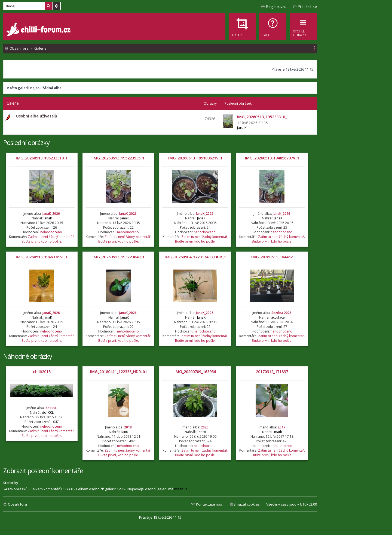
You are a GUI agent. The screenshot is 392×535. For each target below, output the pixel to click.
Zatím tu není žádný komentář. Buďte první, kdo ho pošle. (48, 239)
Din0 (124, 432)
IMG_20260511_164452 (272, 257)
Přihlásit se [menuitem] (307, 6)
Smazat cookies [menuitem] (247, 504)
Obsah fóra (17, 504)
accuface (278, 317)
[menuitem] (273, 27)
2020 (205, 427)
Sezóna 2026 (281, 313)
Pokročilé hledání (56, 6)
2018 (128, 427)
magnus (181, 489)
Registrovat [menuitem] (276, 6)
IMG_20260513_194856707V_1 (272, 158)
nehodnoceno (51, 232)
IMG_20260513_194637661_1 (42, 257)
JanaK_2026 (51, 214)
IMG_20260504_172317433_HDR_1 (195, 257)
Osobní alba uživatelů (36, 116)
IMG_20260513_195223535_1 (118, 158)
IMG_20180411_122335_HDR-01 (119, 372)
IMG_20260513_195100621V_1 (195, 158)
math (278, 432)
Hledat (48, 6)
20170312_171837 (272, 372)
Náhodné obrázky (28, 356)
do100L (51, 408)
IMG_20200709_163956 (195, 372)
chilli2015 (42, 372)
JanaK (242, 128)
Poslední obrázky (26, 142)
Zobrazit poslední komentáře (43, 471)
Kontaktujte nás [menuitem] (209, 504)
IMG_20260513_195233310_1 (42, 158)
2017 (281, 427)
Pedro (201, 432)
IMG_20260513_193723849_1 (118, 257)
